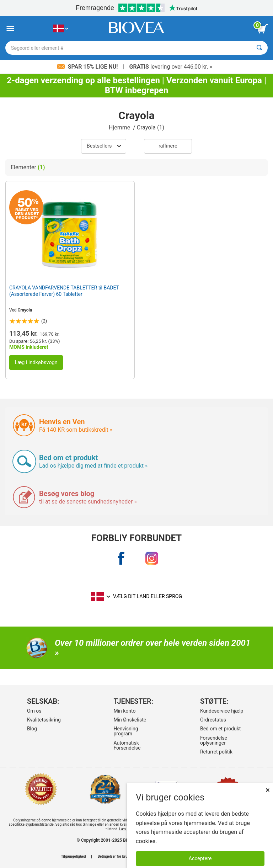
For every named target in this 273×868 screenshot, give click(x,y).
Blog (32, 729)
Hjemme (120, 127)
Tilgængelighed (73, 857)
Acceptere (200, 859)
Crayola (25, 310)
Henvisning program (126, 731)
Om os (34, 711)
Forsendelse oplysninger (214, 740)
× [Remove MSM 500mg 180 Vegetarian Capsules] (268, 790)
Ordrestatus (213, 720)
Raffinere (168, 146)
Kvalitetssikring (44, 720)
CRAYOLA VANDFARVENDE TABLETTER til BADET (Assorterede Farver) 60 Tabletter (64, 291)
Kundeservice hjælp (222, 711)
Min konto (124, 711)
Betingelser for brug (113, 857)
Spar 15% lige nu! (88, 67)
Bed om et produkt (220, 729)
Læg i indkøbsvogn (36, 363)
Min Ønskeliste (130, 720)
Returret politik (216, 752)
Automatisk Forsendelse (127, 745)
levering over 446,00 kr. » (171, 67)
